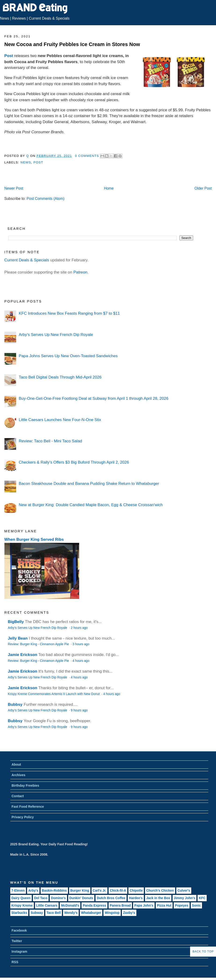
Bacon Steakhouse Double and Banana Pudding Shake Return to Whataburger (89, 483)
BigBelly (16, 622)
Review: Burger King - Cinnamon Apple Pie (39, 644)
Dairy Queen (21, 898)
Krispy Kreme (22, 905)
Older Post (203, 188)
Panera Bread (120, 905)
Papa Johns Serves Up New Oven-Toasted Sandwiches (68, 356)
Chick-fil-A (118, 890)
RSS (15, 962)
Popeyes (182, 905)
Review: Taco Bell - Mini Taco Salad (50, 441)
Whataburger (91, 913)
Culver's (184, 890)
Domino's (58, 898)
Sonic (196, 905)
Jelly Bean (18, 638)
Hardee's (136, 898)
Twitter (17, 941)
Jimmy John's (185, 898)
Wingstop (112, 913)
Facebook (19, 930)
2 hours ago (79, 628)
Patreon (80, 272)
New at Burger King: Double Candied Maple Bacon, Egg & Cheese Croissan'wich (91, 505)
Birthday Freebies (25, 785)
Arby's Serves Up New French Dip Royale (56, 335)
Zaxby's (129, 913)
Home (109, 188)
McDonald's (70, 905)
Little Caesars (47, 905)
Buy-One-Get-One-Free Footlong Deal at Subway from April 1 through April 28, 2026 (94, 398)
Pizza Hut (164, 905)
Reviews (19, 18)
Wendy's (71, 913)
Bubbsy (15, 704)
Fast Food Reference (28, 807)
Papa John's (144, 905)
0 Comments (87, 156)
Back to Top (203, 951)
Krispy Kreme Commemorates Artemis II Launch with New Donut (54, 694)
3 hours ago (81, 644)
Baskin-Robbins (54, 890)
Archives (19, 775)
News (5, 18)
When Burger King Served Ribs (34, 539)
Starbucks (19, 913)
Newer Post (14, 188)
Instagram (19, 951)
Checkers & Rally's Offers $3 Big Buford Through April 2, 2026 (74, 462)
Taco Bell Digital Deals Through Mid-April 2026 (60, 377)
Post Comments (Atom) (46, 199)
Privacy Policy (23, 817)
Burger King (80, 890)
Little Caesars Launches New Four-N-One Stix (60, 420)
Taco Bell (54, 913)
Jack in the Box (158, 898)
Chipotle (136, 890)
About (16, 764)
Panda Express (94, 905)
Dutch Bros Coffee (111, 898)
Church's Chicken (160, 890)
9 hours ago (79, 710)
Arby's (33, 890)
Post (9, 56)
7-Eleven (18, 890)
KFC (202, 898)
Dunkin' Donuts (81, 898)
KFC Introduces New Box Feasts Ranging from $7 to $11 (69, 313)
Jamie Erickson (23, 655)
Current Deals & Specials (49, 18)
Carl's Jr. (100, 890)
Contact (18, 796)
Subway (37, 913)
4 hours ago (81, 661)
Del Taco (41, 898)
